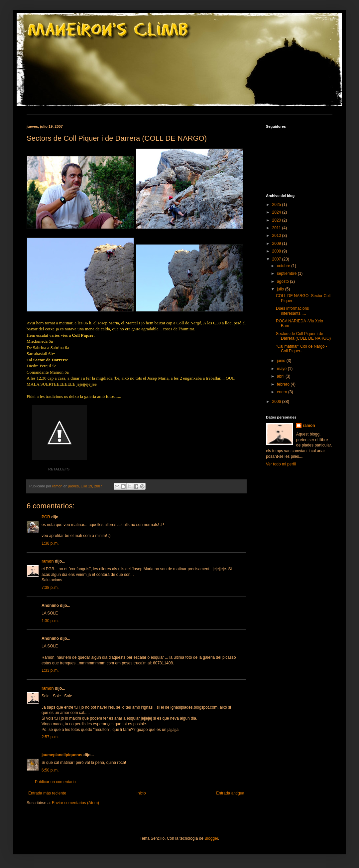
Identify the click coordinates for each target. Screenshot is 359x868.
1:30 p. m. (50, 621)
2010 (277, 236)
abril (281, 376)
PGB (46, 517)
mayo (282, 369)
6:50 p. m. (50, 770)
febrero (284, 384)
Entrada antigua (230, 793)
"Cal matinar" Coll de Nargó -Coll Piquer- (301, 349)
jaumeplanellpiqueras (62, 755)
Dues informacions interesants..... (292, 311)
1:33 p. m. (50, 670)
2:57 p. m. (50, 737)
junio (282, 361)
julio (281, 289)
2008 (277, 251)
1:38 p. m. (50, 543)
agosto (283, 281)
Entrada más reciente (47, 793)
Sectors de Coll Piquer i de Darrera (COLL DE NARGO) (303, 336)
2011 (277, 228)
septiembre (287, 273)
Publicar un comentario (55, 782)
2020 (277, 220)
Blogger (211, 838)
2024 (277, 212)
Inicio (141, 793)
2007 (277, 259)
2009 (277, 244)
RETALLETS (59, 469)
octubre (284, 266)
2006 (277, 402)
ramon (48, 561)
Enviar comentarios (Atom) (75, 803)
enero (283, 392)
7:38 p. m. (50, 588)
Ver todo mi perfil (281, 464)
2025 (277, 205)
